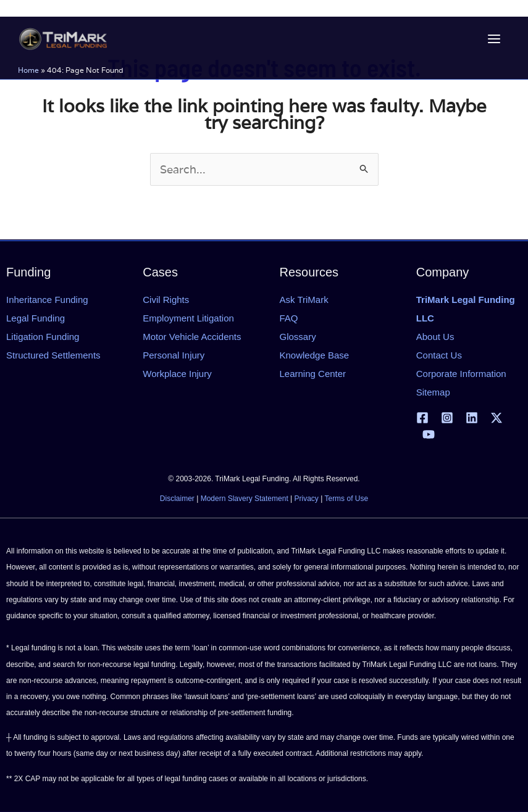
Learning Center (313, 374)
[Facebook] (422, 418)
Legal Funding (36, 318)
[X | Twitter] (497, 418)
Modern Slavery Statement (245, 499)
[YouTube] (429, 434)
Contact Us (439, 355)
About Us (435, 337)
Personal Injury (174, 355)
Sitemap (433, 392)
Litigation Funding (43, 337)
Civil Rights (166, 300)
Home (30, 70)
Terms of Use (346, 499)
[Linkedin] (472, 418)
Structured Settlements (53, 355)
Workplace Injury (177, 374)
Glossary (298, 337)
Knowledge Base (315, 355)
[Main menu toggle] (492, 39)
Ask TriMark (304, 300)
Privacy (307, 499)
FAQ (289, 318)
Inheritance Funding (47, 300)
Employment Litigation (188, 318)
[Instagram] (447, 418)
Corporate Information (461, 374)
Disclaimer (177, 499)
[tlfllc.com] (64, 39)
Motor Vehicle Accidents (192, 337)
